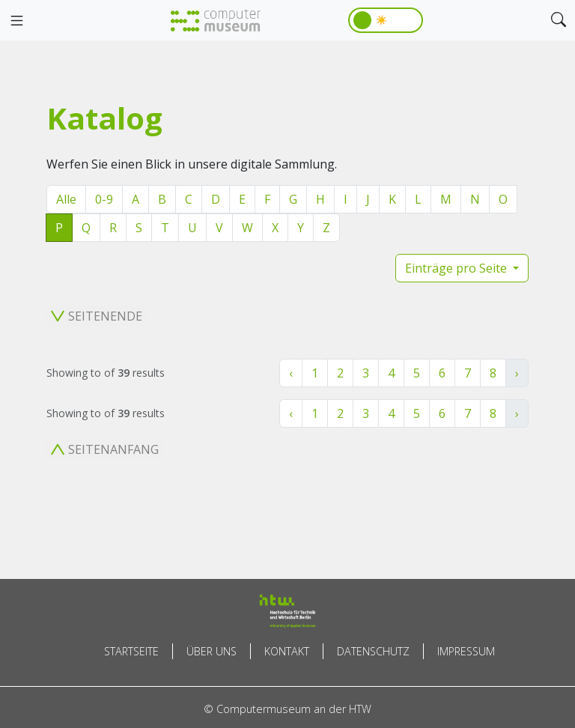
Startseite (131, 651)
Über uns (212, 651)
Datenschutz (373, 651)
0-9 (104, 199)
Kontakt (287, 651)
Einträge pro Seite (457, 268)
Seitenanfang (105, 449)
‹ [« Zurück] (291, 373)
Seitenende (97, 316)
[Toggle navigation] (16, 21)
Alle (66, 199)
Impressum (466, 651)
